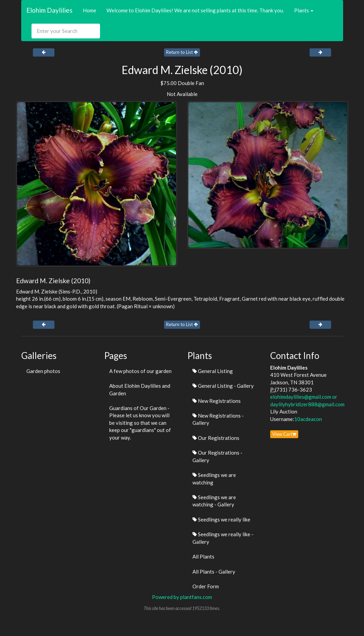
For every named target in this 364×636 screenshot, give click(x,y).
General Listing (213, 371)
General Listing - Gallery (223, 386)
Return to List (182, 52)
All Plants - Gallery (214, 572)
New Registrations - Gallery (218, 419)
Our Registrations (216, 438)
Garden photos (43, 371)
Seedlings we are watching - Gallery (214, 501)
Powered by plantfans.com (182, 597)
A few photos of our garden (140, 371)
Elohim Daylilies (49, 10)
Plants (304, 10)
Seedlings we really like (221, 519)
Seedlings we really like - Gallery (223, 538)
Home (90, 10)
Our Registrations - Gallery (217, 456)
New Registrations (217, 401)
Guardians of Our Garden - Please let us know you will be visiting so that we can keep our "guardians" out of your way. (140, 423)
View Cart (284, 434)
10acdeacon (308, 419)
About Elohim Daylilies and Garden (140, 389)
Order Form (206, 586)
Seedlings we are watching (214, 478)
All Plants (203, 556)
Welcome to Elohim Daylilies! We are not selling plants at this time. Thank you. (195, 10)
